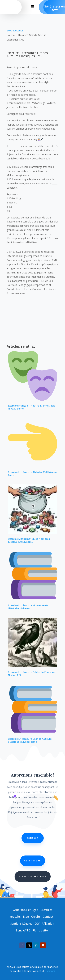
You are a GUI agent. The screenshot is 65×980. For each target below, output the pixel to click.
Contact (33, 838)
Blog (26, 917)
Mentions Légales (21, 924)
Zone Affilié (23, 930)
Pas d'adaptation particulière (23, 281)
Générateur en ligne (25, 910)
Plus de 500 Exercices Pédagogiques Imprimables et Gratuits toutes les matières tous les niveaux (32, 285)
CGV (37, 924)
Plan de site (40, 930)
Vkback (51, 971)
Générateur (33, 861)
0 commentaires (16, 293)
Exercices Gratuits (33, 876)
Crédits (36, 917)
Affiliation (48, 924)
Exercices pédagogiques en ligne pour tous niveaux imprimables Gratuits (32, 268)
